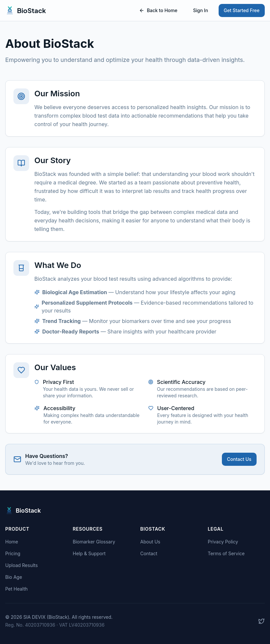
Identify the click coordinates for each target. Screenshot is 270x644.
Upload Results (21, 565)
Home (12, 542)
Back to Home (158, 10)
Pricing (13, 553)
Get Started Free (242, 10)
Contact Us (239, 459)
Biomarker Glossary (94, 542)
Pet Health (17, 589)
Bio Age (14, 577)
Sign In (201, 10)
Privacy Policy (223, 542)
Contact (149, 553)
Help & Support (89, 553)
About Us (150, 542)
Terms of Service (226, 553)
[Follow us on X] (261, 621)
